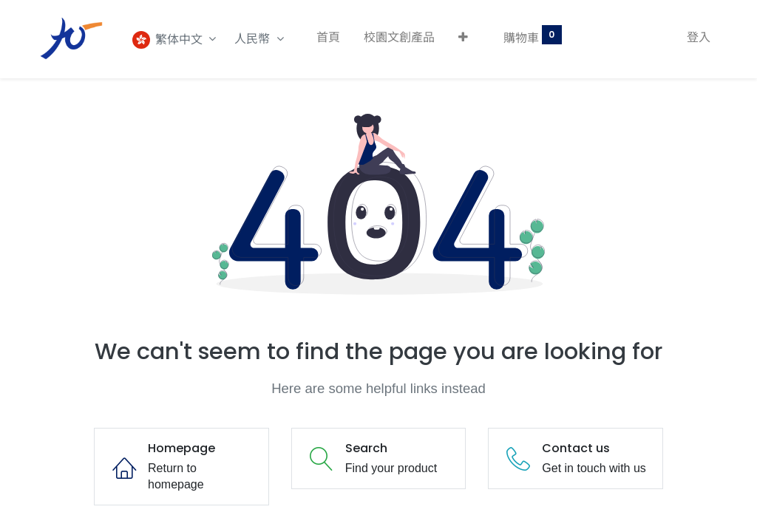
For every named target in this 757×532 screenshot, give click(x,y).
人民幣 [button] (254, 39)
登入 (699, 37)
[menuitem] (328, 38)
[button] (463, 38)
